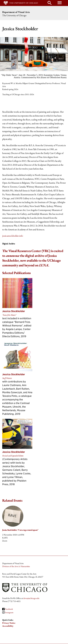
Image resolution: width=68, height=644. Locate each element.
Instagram (9, 612)
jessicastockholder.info (13, 236)
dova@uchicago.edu (31, 598)
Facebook (9, 609)
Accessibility (8, 626)
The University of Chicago (24, 3)
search (50, 3)
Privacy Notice (9, 623)
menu (60, 3)
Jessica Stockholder (14, 311)
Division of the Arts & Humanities (16, 566)
